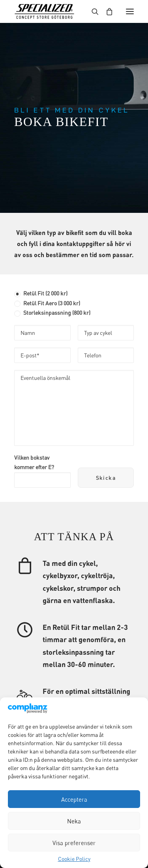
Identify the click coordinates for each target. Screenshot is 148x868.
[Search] (92, 11)
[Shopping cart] (106, 11)
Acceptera (74, 799)
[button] (130, 11)
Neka (74, 821)
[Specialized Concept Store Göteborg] (44, 11)
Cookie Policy (74, 859)
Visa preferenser (74, 843)
